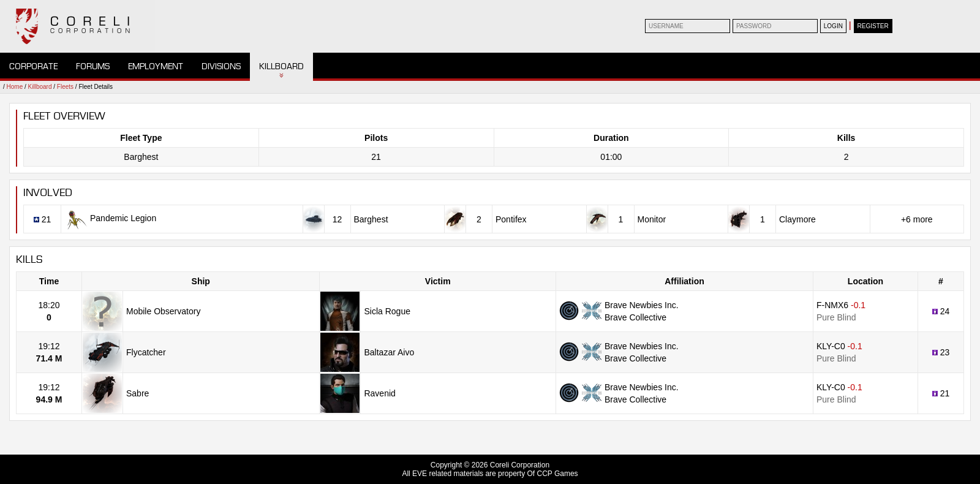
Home (15, 87)
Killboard (281, 66)
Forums (93, 66)
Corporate (33, 66)
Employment (156, 66)
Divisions (221, 66)
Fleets (65, 87)
